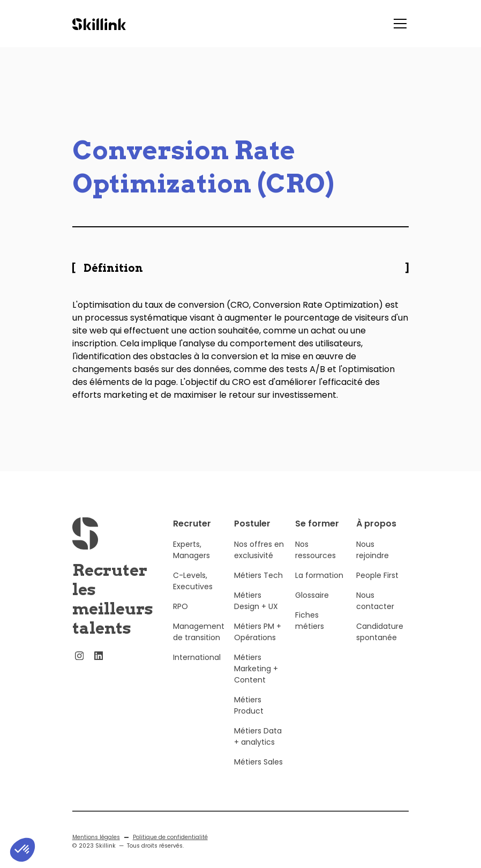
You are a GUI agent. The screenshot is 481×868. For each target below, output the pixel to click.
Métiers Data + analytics (258, 745)
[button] (398, 24)
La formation (319, 584)
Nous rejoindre (373, 559)
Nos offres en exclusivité (259, 559)
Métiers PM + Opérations (258, 641)
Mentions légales (96, 846)
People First (377, 584)
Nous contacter (375, 610)
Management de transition (199, 641)
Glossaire (312, 604)
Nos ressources (315, 559)
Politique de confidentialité (170, 846)
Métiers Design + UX (256, 610)
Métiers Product (249, 714)
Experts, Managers (191, 559)
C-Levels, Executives (193, 590)
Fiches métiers (310, 630)
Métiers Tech (258, 584)
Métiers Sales (258, 771)
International (197, 666)
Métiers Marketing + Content (256, 678)
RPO (181, 615)
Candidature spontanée (380, 641)
